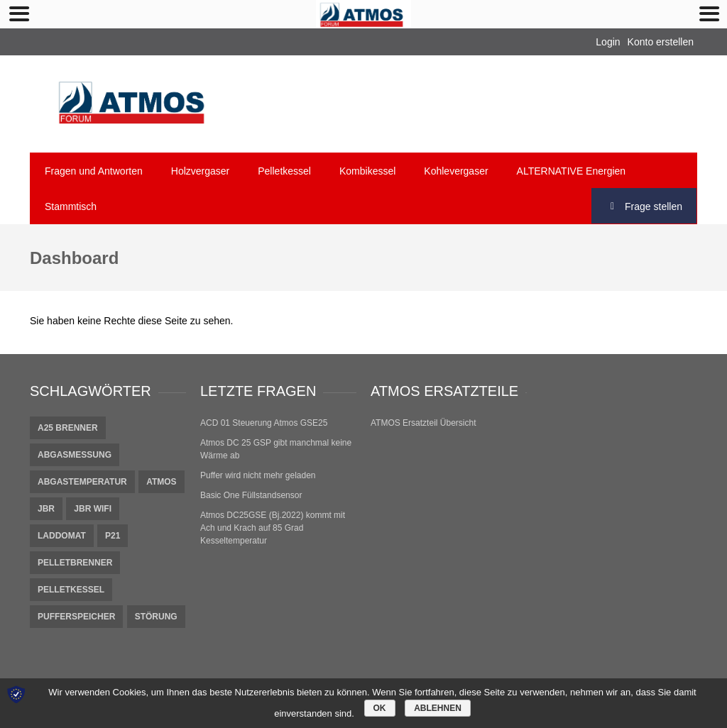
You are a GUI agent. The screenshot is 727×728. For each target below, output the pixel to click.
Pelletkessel (71, 590)
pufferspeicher (76, 617)
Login (608, 42)
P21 (113, 536)
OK (380, 708)
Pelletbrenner (75, 563)
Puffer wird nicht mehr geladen (258, 475)
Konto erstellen (661, 42)
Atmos (161, 482)
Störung (156, 617)
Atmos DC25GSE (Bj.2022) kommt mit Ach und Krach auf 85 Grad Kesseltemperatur (273, 528)
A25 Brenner (68, 428)
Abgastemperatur (82, 482)
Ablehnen (438, 708)
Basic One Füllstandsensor (251, 495)
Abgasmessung (75, 455)
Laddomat (62, 536)
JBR (46, 509)
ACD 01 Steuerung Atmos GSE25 (264, 423)
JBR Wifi (93, 509)
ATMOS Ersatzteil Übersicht (423, 423)
